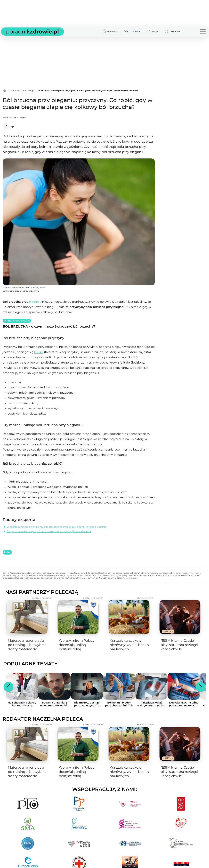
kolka (7, 552)
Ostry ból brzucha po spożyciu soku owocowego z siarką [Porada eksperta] (49, 531)
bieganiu (35, 302)
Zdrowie (15, 91)
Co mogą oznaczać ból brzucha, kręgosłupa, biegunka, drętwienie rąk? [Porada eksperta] (57, 527)
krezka (39, 352)
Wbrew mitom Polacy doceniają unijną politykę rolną (77, 645)
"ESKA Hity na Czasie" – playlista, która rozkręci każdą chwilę (179, 645)
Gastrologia (29, 91)
